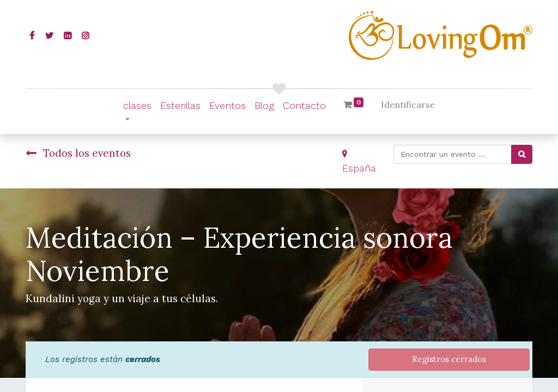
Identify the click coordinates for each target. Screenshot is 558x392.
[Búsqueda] (522, 154)
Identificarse (408, 105)
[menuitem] (180, 105)
